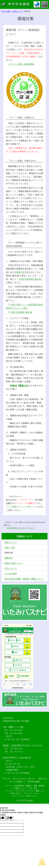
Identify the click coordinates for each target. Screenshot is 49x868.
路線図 (29, 786)
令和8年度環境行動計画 (30, 279)
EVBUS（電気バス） (20, 385)
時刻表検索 (19, 786)
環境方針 (20, 272)
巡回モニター (32, 796)
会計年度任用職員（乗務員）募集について (24, 579)
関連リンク (40, 791)
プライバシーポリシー (32, 793)
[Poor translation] (9, 818)
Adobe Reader (12, 528)
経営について (11, 542)
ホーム (10, 786)
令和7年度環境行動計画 (21, 312)
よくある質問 (11, 573)
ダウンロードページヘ (26, 528)
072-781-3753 (16, 748)
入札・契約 (33, 788)
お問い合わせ (16, 793)
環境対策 (9, 553)
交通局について (25, 536)
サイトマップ (19, 796)
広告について (11, 568)
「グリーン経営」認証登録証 (21, 64)
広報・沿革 (10, 547)
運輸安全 (9, 558)
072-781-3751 (16, 730)
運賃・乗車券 (39, 786)
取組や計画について (14, 563)
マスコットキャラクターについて (20, 791)
